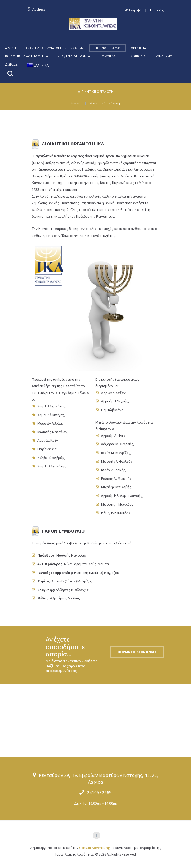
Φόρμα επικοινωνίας (137, 652)
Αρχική (10, 48)
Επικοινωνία (135, 56)
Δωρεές (11, 64)
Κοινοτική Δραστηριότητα (26, 56)
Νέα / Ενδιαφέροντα (74, 56)
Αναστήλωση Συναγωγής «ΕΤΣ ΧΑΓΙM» (55, 48)
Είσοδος (159, 10)
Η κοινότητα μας (107, 48)
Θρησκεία (138, 48)
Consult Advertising (94, 848)
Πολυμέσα (108, 56)
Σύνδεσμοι (164, 56)
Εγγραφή (135, 10)
